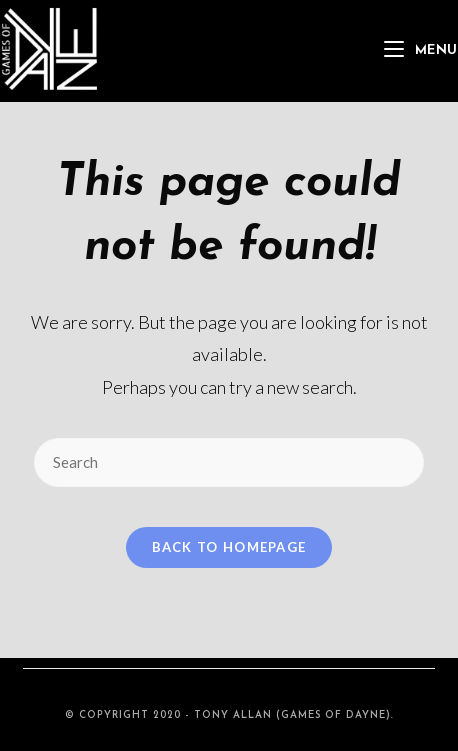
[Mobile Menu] (421, 50)
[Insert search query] (229, 462)
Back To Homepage (229, 547)
